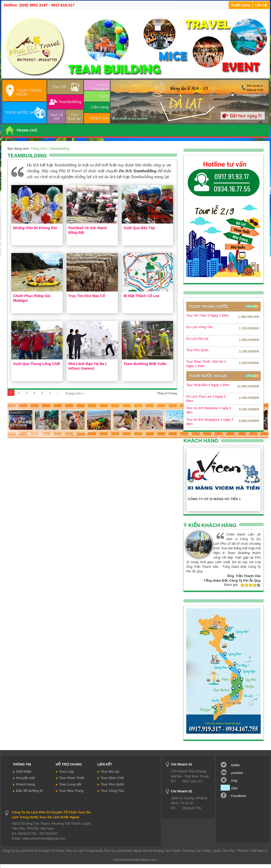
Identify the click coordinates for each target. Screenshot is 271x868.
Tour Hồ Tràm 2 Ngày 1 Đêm (208, 315)
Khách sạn (100, 118)
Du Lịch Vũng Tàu (200, 327)
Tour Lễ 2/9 (57, 117)
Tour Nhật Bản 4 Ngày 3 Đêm (208, 385)
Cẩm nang (100, 107)
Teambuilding (70, 102)
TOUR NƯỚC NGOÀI (24, 112)
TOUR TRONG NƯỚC (29, 92)
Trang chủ (39, 149)
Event (104, 96)
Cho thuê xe (74, 117)
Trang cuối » (75, 393)
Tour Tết (59, 87)
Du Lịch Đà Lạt (197, 339)
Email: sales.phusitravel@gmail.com (39, 838)
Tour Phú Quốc (198, 350)
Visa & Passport (101, 87)
